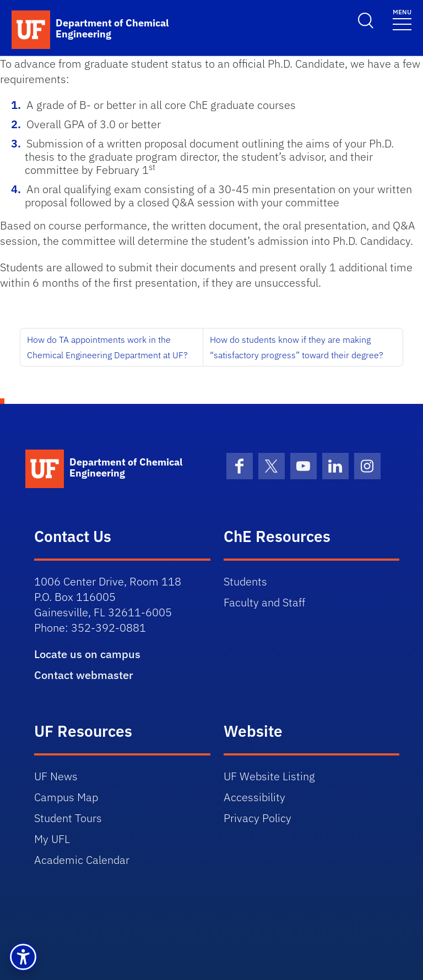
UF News (56, 776)
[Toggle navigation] (402, 19)
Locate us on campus (87, 654)
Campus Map (66, 797)
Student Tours (68, 818)
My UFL (52, 839)
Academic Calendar (82, 860)
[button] (23, 957)
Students (245, 581)
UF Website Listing (269, 776)
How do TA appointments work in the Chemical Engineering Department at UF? (107, 347)
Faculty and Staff (264, 602)
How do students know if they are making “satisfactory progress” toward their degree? (297, 347)
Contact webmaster (84, 675)
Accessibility (254, 797)
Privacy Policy (257, 818)
